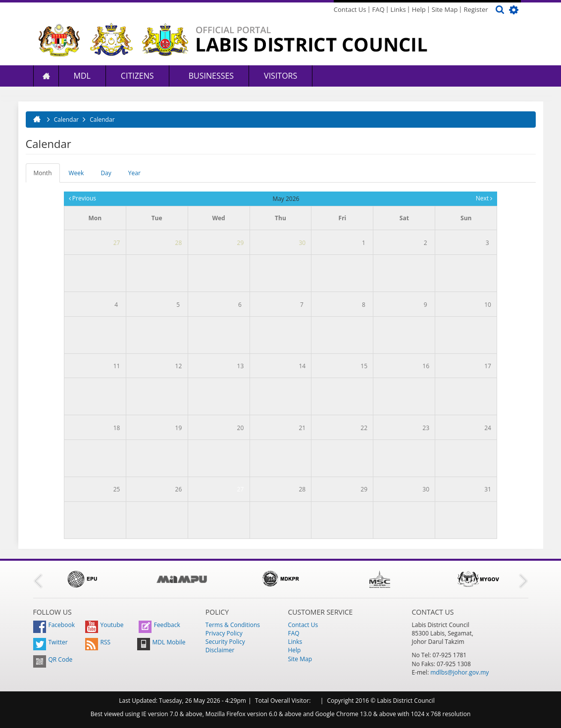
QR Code (53, 659)
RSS (98, 642)
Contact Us (350, 9)
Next (484, 198)
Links (398, 9)
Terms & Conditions (233, 625)
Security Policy (225, 642)
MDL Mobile (161, 642)
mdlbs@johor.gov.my (459, 672)
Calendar (102, 120)
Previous (82, 198)
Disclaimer (220, 650)
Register (476, 9)
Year (134, 173)
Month (47, 176)
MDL (82, 76)
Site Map (445, 9)
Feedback (159, 625)
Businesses (210, 76)
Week (76, 173)
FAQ (379, 9)
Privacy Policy (224, 633)
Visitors (280, 76)
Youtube (104, 625)
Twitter (51, 642)
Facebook (54, 625)
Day (106, 173)
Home (46, 76)
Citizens (137, 76)
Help (419, 9)
